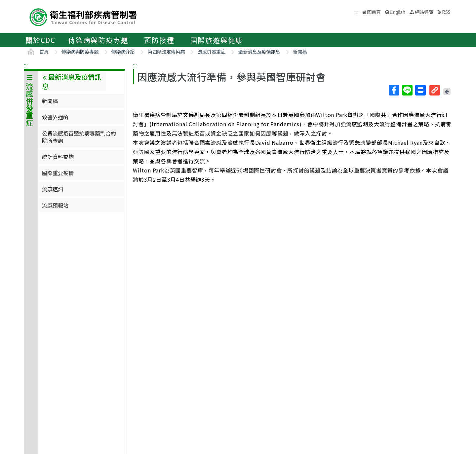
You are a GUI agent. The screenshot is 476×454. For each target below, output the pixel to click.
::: (26, 65)
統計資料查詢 (58, 157)
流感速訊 (53, 189)
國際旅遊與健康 (217, 40)
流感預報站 (55, 205)
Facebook (394, 90)
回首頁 (374, 12)
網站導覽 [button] (424, 12)
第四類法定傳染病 (166, 51)
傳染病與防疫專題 (98, 40)
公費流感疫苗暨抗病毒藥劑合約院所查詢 (79, 137)
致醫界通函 (55, 117)
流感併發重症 (212, 51)
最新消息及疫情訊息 (259, 51)
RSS (446, 12)
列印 (420, 90)
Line (407, 90)
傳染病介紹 (123, 51)
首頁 (44, 51)
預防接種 (159, 40)
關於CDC (40, 40)
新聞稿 (300, 51)
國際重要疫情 (58, 173)
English (397, 12)
